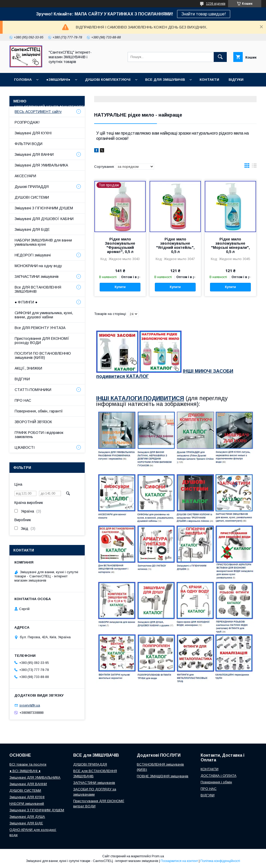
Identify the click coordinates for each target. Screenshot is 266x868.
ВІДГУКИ (236, 80)
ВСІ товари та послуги (28, 764)
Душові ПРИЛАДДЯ (32, 187)
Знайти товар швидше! (204, 14)
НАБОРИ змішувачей (27, 804)
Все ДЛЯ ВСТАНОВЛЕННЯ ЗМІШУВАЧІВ (38, 289)
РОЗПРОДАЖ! (27, 122)
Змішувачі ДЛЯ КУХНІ (33, 133)
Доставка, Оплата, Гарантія (134, 93)
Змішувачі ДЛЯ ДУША (27, 817)
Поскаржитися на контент (179, 861)
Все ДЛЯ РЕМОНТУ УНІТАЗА (40, 328)
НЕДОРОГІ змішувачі (33, 255)
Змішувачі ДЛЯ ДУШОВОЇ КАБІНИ (44, 219)
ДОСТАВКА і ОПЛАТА (219, 776)
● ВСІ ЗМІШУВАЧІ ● (25, 771)
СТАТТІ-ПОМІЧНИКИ (142, 107)
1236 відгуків (216, 4)
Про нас (106, 107)
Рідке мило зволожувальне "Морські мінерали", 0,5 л (230, 245)
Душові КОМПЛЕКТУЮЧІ (108, 80)
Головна (23, 80)
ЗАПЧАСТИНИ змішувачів (37, 277)
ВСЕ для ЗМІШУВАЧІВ (165, 80)
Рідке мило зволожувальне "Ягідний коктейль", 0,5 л (175, 245)
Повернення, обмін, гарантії (39, 411)
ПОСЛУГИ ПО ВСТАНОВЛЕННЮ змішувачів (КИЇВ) (43, 355)
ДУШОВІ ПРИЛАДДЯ (90, 764)
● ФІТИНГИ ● (26, 302)
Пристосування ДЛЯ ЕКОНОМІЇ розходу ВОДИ (42, 341)
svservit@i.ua (30, 705)
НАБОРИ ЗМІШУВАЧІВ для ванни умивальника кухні (43, 242)
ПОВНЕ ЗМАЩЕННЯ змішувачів (163, 776)
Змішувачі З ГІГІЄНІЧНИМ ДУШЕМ (44, 208)
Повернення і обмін (191, 93)
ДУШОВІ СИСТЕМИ (32, 197)
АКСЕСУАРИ (25, 176)
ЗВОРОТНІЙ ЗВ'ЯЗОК (33, 422)
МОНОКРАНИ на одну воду (38, 266)
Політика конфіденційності (220, 861)
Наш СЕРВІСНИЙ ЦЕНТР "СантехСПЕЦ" (51, 107)
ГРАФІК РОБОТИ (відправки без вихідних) (55, 93)
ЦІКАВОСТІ (25, 447)
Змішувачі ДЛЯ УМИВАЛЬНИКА (41, 165)
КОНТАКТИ (209, 80)
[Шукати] (220, 57)
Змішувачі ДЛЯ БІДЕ (32, 229)
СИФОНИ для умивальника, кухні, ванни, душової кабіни (44, 315)
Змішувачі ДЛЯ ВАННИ (34, 154)
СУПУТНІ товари (185, 107)
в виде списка (254, 167)
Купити (120, 287)
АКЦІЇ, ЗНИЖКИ (28, 368)
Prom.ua (158, 856)
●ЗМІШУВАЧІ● (58, 80)
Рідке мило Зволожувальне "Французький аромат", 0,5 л (120, 245)
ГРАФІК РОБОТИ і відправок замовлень (39, 435)
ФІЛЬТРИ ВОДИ (29, 144)
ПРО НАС (23, 400)
